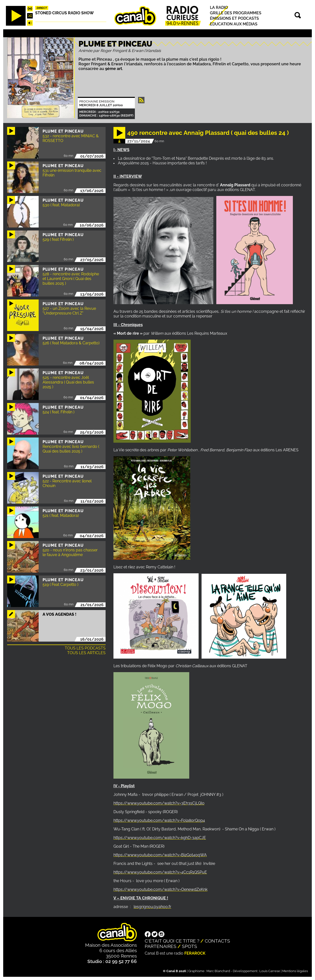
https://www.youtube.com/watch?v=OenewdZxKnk (160, 889)
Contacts (217, 941)
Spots (189, 946)
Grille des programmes (236, 13)
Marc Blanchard (218, 971)
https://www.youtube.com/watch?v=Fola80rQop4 (159, 820)
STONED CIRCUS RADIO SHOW (64, 13)
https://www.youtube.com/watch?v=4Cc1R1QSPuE (160, 872)
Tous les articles (86, 653)
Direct (42, 8)
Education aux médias (234, 24)
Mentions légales (295, 971)
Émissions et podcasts (234, 19)
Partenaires (161, 946)
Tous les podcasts (85, 648)
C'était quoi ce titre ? (172, 941)
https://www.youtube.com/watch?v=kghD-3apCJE (160, 838)
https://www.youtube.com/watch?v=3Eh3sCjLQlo (159, 803)
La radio (219, 8)
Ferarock (195, 953)
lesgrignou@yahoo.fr (152, 907)
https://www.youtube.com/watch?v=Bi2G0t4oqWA (160, 855)
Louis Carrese (270, 971)
